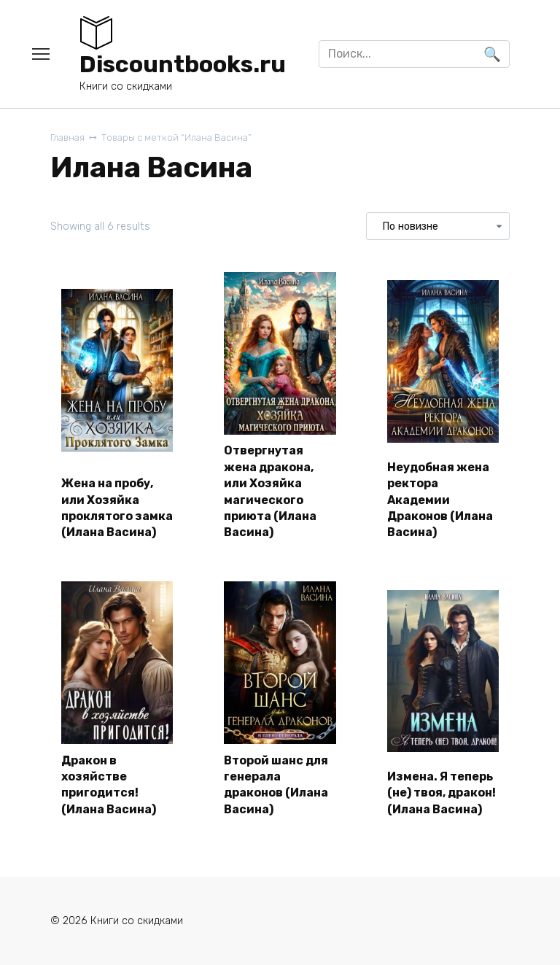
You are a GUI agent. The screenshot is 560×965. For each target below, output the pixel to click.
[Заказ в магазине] (438, 226)
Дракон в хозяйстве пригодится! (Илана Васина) (109, 785)
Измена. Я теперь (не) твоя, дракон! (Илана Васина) (442, 793)
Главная (67, 137)
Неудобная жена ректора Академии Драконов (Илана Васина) (440, 500)
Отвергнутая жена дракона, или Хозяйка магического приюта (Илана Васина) (270, 491)
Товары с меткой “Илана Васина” (176, 137)
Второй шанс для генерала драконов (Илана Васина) (276, 785)
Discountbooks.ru (183, 64)
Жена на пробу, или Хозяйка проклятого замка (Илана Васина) (117, 508)
